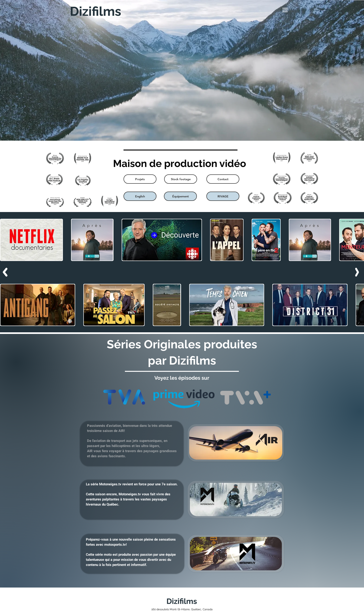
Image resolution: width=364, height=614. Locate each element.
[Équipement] (180, 196)
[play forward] (358, 240)
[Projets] (140, 179)
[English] (140, 196)
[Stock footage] (181, 179)
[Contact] (223, 179)
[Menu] (285, 10)
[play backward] (6, 240)
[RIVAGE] (223, 196)
